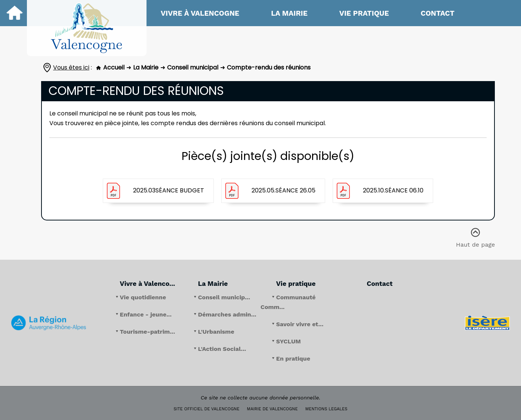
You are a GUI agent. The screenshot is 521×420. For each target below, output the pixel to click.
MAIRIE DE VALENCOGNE (272, 409)
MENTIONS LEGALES (326, 409)
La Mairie (289, 13)
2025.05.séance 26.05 (283, 190)
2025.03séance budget (169, 190)
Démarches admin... (227, 314)
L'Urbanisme (216, 332)
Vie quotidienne (143, 297)
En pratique (293, 359)
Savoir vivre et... (300, 324)
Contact (438, 13)
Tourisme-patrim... (148, 332)
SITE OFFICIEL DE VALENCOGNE (207, 409)
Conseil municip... (224, 297)
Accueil (110, 67)
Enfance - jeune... (146, 314)
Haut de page (475, 233)
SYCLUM (289, 341)
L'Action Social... (222, 349)
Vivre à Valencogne (200, 13)
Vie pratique (364, 13)
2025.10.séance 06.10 (393, 190)
